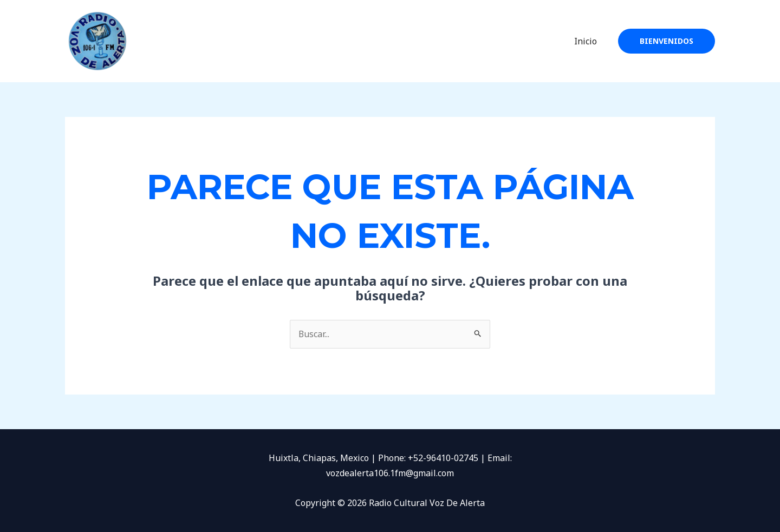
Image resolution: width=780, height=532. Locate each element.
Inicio (587, 41)
